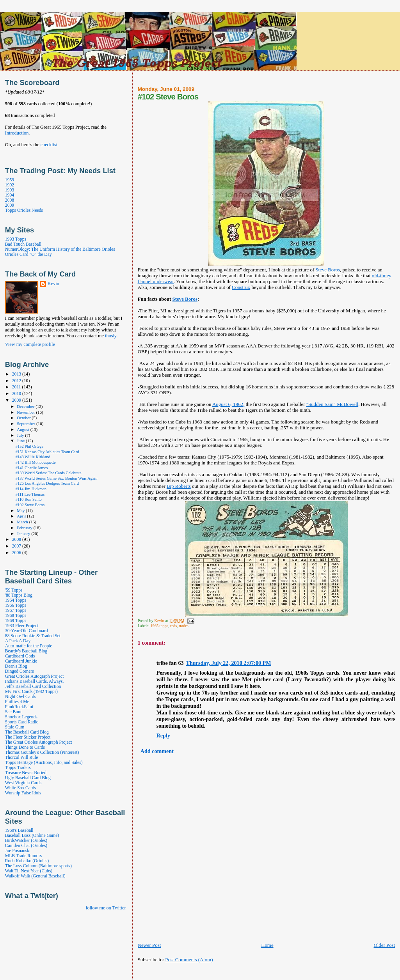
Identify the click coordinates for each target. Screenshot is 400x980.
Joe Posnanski (18, 851)
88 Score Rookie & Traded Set (33, 636)
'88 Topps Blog (19, 595)
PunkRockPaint (19, 707)
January (24, 533)
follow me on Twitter (106, 908)
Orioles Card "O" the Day (28, 254)
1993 (10, 190)
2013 (17, 374)
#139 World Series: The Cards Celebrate (49, 473)
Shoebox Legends (21, 717)
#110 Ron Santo (29, 499)
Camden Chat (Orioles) (26, 846)
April (22, 516)
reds (173, 626)
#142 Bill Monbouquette (36, 462)
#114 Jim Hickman (31, 489)
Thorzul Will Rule (21, 758)
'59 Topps (14, 590)
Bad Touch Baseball (23, 244)
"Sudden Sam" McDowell (332, 404)
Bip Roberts (179, 486)
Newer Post (149, 945)
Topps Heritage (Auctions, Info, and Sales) (44, 763)
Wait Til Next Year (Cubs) (29, 871)
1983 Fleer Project (22, 626)
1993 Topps (16, 239)
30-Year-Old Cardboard (27, 631)
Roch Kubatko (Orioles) (27, 861)
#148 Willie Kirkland (33, 457)
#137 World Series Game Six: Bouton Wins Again (57, 478)
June (21, 441)
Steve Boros (328, 270)
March (23, 522)
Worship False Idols (23, 793)
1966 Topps (16, 605)
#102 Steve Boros (30, 505)
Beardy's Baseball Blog (26, 651)
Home (267, 945)
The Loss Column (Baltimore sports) (38, 866)
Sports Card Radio (22, 722)
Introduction (17, 133)
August (24, 429)
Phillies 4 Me (17, 702)
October (24, 418)
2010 (17, 394)
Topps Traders (18, 768)
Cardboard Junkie (21, 661)
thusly (111, 336)
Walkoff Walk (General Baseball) (35, 876)
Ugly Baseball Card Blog (28, 778)
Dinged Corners (20, 671)
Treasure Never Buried (26, 773)
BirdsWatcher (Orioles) (26, 841)
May (21, 510)
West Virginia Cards (23, 783)
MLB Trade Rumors (23, 856)
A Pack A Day (18, 641)
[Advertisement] (229, 972)
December (26, 406)
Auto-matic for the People (29, 646)
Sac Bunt (13, 712)
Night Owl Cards (20, 697)
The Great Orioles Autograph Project (39, 742)
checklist (49, 145)
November (26, 412)
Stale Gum (15, 727)
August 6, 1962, (228, 404)
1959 (10, 180)
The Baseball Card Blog (27, 732)
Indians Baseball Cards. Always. (35, 681)
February (25, 528)
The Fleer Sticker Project (28, 737)
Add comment (157, 751)
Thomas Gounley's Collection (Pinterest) (42, 752)
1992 (10, 185)
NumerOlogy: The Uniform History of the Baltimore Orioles (60, 249)
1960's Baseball (19, 830)
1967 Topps (16, 611)
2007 (17, 546)
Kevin (53, 284)
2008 (10, 200)
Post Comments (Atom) (189, 960)
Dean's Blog (16, 666)
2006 (17, 553)
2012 (17, 381)
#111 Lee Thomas (30, 494)
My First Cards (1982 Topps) (31, 692)
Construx (241, 287)
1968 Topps (16, 616)
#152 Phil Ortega (30, 446)
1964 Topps (16, 600)
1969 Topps (16, 621)
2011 (17, 387)
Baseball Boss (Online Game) (32, 836)
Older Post (384, 945)
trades (184, 626)
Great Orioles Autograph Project (35, 676)
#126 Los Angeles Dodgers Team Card (47, 483)
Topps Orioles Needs (24, 210)
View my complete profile (30, 344)
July (21, 435)
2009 (10, 205)
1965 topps (159, 626)
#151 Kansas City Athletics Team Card (47, 452)
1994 (10, 195)
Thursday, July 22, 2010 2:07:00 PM (229, 663)
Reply (163, 735)
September (27, 424)
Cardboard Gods (20, 656)
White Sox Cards (20, 788)
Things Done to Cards (25, 747)
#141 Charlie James (32, 468)
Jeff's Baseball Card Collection (33, 687)
